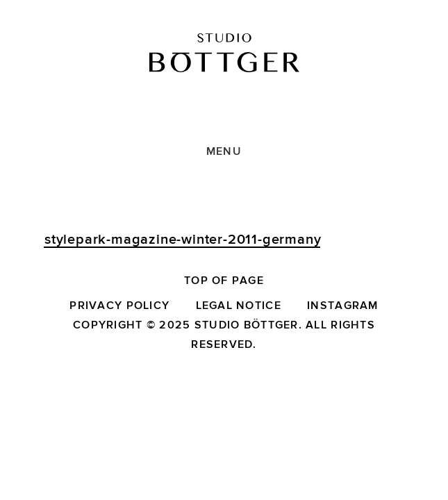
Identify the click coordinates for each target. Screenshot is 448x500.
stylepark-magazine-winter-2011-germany (183, 240)
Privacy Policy (119, 306)
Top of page (224, 281)
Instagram (343, 306)
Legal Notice (239, 306)
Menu (224, 151)
